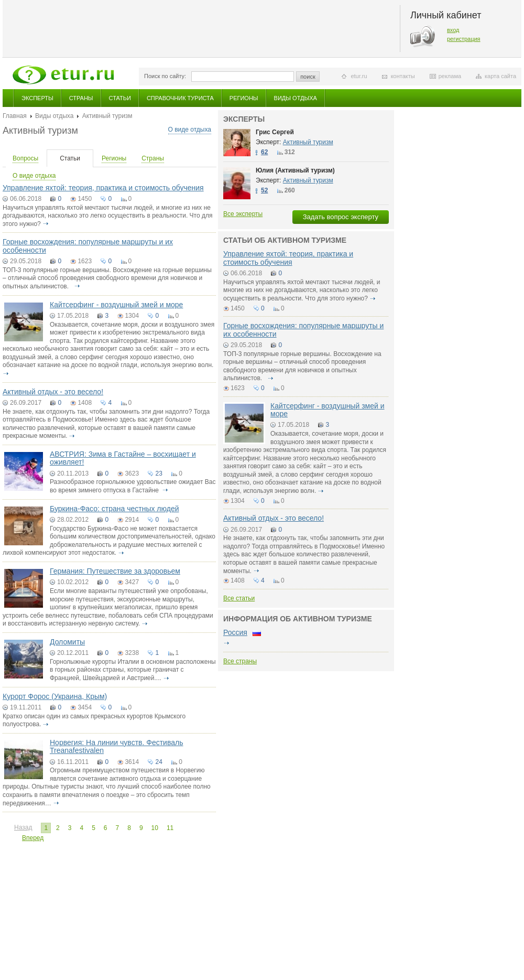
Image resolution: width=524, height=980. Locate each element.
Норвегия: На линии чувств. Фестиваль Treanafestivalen (116, 746)
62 (264, 152)
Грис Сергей (275, 132)
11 (170, 828)
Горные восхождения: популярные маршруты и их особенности (88, 246)
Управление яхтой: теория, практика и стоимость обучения (103, 188)
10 (155, 828)
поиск (308, 77)
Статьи (120, 98)
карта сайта (500, 76)
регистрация (464, 39)
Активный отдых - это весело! (53, 392)
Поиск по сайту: (165, 76)
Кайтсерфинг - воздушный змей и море (116, 305)
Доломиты (67, 642)
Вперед (33, 838)
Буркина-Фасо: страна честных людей (114, 509)
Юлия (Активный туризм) (295, 170)
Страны (81, 98)
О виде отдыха (190, 130)
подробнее (46, 224)
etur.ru (359, 76)
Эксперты (37, 98)
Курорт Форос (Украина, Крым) (55, 696)
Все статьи (239, 598)
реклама (450, 76)
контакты (403, 76)
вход (453, 30)
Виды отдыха (296, 98)
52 (264, 190)
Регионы (244, 98)
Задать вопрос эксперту (341, 217)
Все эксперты (243, 214)
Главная (15, 116)
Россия (235, 632)
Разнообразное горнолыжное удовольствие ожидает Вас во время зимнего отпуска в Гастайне (133, 486)
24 (159, 762)
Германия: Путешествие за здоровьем (115, 571)
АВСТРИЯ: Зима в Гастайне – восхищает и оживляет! (123, 458)
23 (159, 473)
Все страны (240, 661)
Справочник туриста (180, 98)
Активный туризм (308, 142)
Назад (23, 827)
